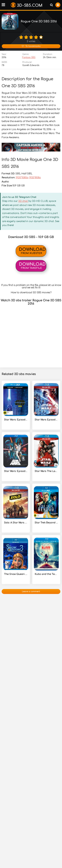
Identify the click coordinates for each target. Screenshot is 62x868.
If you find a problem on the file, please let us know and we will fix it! (31, 286)
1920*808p (35, 178)
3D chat (23, 201)
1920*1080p (22, 178)
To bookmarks (31, 46)
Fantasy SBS (29, 57)
